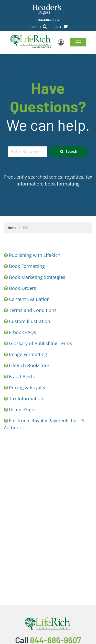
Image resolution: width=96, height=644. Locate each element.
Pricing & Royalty (27, 387)
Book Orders (23, 288)
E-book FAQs (23, 332)
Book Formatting (27, 266)
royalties (74, 177)
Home (12, 228)
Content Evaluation (29, 299)
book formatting (62, 184)
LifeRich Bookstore (29, 365)
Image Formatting (28, 354)
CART (60, 27)
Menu (78, 42)
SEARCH (38, 27)
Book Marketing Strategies (37, 277)
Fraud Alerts (22, 376)
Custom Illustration (30, 321)
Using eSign (22, 409)
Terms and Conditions (33, 310)
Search (69, 152)
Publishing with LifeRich (35, 255)
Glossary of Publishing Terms (41, 343)
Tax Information (26, 398)
